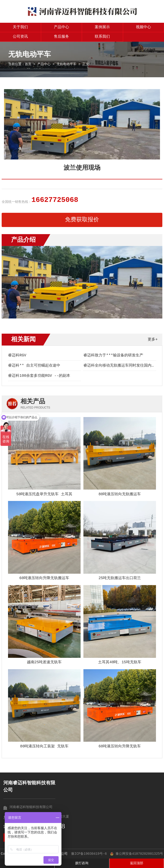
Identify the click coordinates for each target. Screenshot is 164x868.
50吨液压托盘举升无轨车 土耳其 (44, 494)
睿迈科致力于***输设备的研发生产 (113, 355)
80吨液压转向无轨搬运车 (120, 494)
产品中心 (61, 27)
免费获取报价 (82, 220)
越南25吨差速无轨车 (44, 662)
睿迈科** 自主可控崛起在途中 (34, 366)
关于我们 (20, 27)
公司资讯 (20, 37)
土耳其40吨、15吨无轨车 (120, 662)
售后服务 (61, 37)
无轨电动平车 (66, 64)
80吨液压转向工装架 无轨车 (44, 746)
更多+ (153, 340)
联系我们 (102, 37)
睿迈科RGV (17, 355)
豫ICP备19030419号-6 (89, 854)
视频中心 (143, 27)
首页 (28, 64)
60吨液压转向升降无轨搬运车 (44, 578)
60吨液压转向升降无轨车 (120, 746)
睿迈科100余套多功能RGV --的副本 (39, 376)
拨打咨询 (82, 863)
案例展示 (102, 27)
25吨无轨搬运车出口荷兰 (120, 578)
